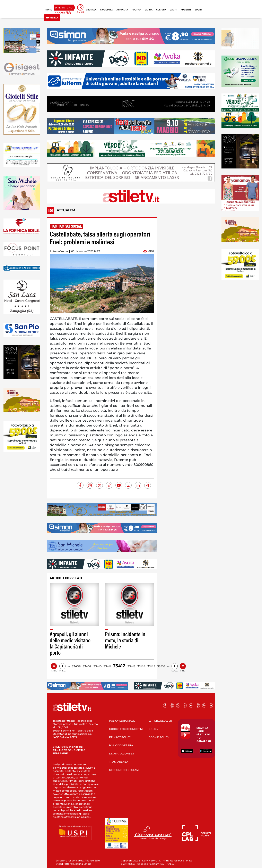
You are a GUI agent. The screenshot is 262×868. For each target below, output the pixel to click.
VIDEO (52, 18)
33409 (87, 666)
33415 (151, 666)
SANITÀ (149, 10)
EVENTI (173, 10)
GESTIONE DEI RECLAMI (124, 770)
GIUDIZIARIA (106, 10)
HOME (49, 10)
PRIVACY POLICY (120, 737)
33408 (76, 666)
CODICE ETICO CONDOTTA (126, 729)
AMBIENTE (186, 10)
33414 (141, 666)
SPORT (199, 10)
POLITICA (136, 10)
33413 (131, 666)
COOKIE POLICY (159, 737)
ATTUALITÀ (122, 10)
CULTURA (161, 10)
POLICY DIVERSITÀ (121, 745)
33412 (119, 666)
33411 (107, 666)
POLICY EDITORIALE (122, 721)
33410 (98, 666)
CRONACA (91, 10)
